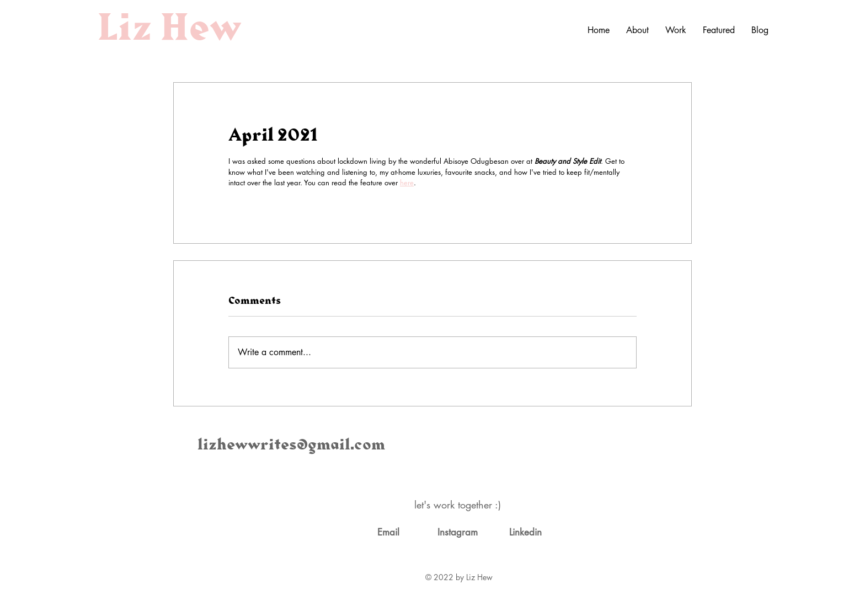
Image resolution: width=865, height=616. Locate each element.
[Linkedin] (525, 533)
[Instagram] (457, 533)
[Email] (388, 533)
